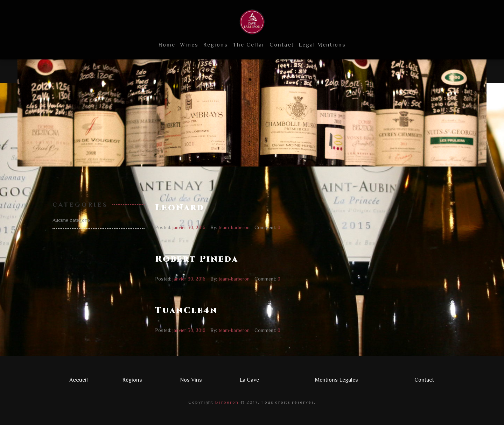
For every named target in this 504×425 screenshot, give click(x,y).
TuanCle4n (186, 311)
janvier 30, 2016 (189, 227)
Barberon (226, 402)
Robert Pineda (197, 259)
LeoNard (180, 208)
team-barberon (234, 227)
